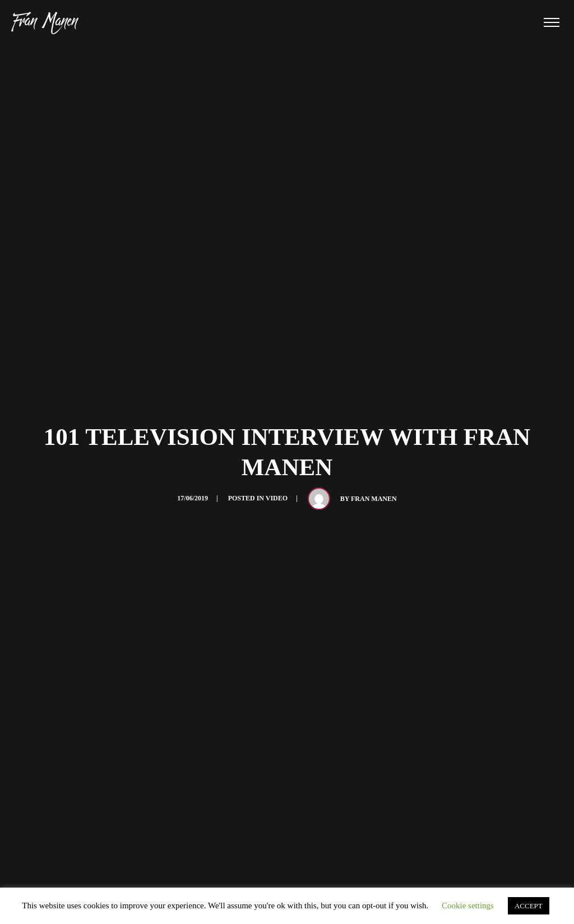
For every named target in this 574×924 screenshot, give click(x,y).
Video (277, 498)
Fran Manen (374, 499)
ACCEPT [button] (529, 906)
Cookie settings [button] (468, 906)
